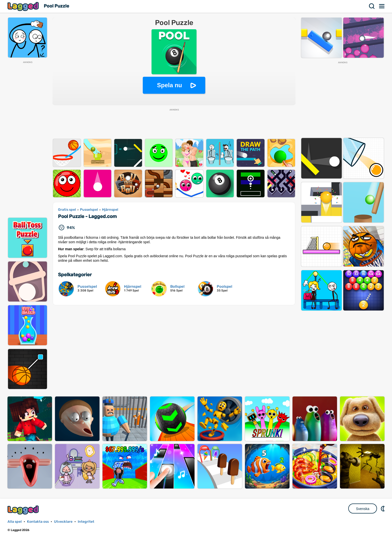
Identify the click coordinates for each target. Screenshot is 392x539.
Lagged (24, 6)
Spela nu (169, 85)
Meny (382, 6)
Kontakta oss (38, 522)
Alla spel (15, 522)
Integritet (86, 522)
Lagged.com (24, 510)
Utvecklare (63, 522)
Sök (372, 6)
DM (383, 508)
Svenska (363, 509)
